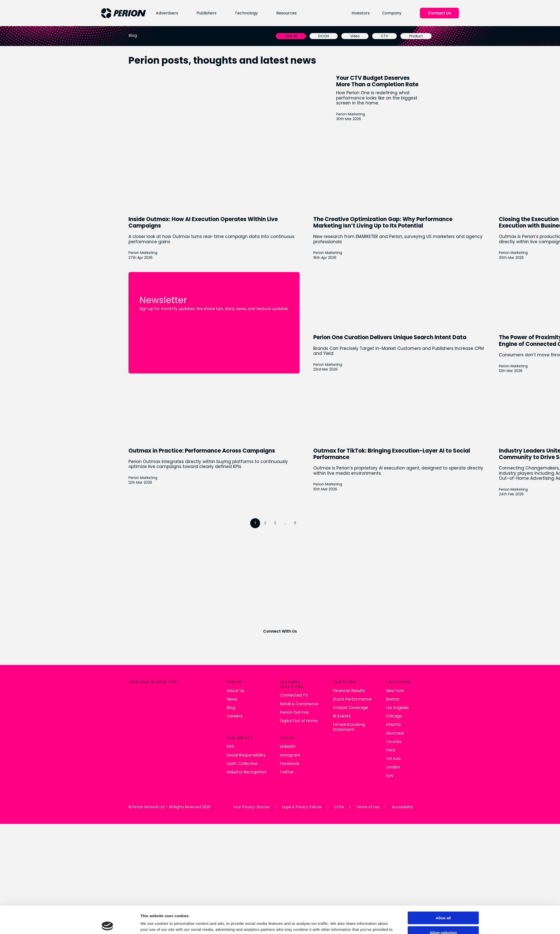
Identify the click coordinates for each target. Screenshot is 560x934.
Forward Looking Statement (251, 731)
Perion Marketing (351, 114)
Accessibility (402, 811)
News (133, 703)
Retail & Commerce (201, 708)
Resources (285, 13)
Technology (244, 13)
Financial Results (251, 695)
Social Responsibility (147, 759)
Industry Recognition (147, 776)
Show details (339, 898)
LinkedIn (189, 751)
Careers (135, 720)
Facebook (191, 768)
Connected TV (196, 699)
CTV (385, 36)
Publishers (204, 13)
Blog (132, 712)
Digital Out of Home (200, 725)
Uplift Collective (143, 768)
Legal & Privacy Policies (302, 811)
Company (393, 13)
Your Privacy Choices (251, 811)
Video (356, 36)
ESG (131, 751)
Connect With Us (280, 631)
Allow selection (441, 879)
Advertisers (165, 13)
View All (292, 36)
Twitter (188, 777)
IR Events (244, 720)
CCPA (339, 811)
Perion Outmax (196, 717)
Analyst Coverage (253, 712)
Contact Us (440, 13)
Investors (361, 13)
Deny (441, 893)
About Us (136, 695)
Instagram (192, 760)
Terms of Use (368, 811)
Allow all (441, 864)
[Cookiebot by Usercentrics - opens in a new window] (109, 898)
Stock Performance (254, 703)
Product (417, 36)
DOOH (325, 36)
